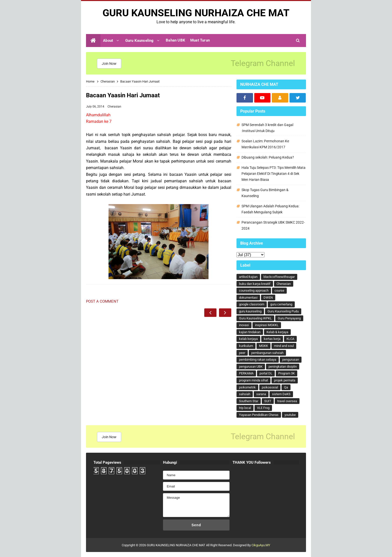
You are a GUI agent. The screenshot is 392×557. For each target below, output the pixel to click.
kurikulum (246, 346)
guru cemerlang (281, 304)
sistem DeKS (281, 394)
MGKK (263, 346)
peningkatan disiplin (283, 367)
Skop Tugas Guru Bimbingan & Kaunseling (265, 193)
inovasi (244, 325)
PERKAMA (246, 373)
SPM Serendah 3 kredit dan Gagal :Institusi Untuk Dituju (267, 128)
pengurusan (291, 360)
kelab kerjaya (248, 339)
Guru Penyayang (289, 318)
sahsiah (245, 394)
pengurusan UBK (251, 367)
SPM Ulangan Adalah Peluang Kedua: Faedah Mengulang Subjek (270, 209)
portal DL (266, 373)
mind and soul (284, 346)
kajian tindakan (250, 332)
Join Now (109, 64)
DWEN (268, 298)
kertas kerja (272, 339)
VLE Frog (263, 408)
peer (242, 353)
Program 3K (286, 373)
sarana (261, 394)
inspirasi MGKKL (267, 325)
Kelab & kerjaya (277, 332)
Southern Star (249, 401)
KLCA (290, 339)
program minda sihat (253, 380)
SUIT (268, 401)
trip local (245, 408)
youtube (290, 415)
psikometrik (247, 387)
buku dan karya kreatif (255, 284)
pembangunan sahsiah (267, 353)
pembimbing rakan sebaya (258, 360)
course (279, 291)
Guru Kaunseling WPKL (255, 318)
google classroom (252, 304)
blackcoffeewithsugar (279, 277)
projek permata (285, 380)
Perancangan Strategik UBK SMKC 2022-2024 (273, 225)
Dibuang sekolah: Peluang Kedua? (268, 157)
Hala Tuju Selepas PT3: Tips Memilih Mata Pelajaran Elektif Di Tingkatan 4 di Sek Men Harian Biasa (273, 174)
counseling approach (254, 291)
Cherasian (114, 107)
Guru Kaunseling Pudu (283, 311)
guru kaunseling (250, 311)
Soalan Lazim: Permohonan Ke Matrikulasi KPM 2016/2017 (265, 144)
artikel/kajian (248, 277)
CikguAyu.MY (261, 545)
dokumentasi (248, 298)
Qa (286, 387)
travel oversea (287, 401)
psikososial (270, 387)
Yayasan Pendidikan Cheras (259, 415)
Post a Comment (102, 301)
